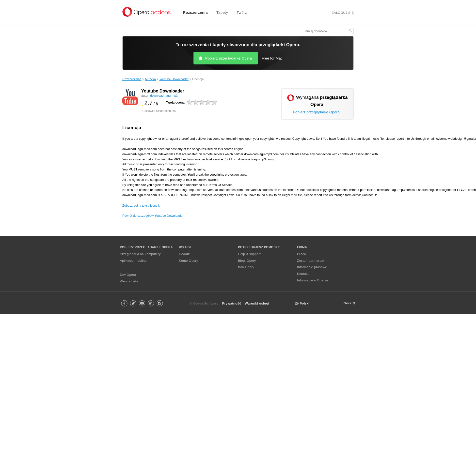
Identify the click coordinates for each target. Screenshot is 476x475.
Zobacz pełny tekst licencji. (141, 206)
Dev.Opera (128, 275)
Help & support (249, 254)
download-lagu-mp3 (164, 96)
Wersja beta (129, 281)
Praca (301, 254)
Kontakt (303, 274)
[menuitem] (192, 12)
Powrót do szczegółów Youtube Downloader (153, 216)
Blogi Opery (247, 261)
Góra (348, 303)
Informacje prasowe (312, 267)
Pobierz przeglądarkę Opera (229, 58)
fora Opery (246, 267)
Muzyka (150, 79)
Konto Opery (189, 261)
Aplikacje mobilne (133, 261)
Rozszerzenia (195, 12)
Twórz (242, 12)
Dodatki (185, 254)
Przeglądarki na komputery (140, 254)
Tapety (222, 12)
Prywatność (232, 303)
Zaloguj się (343, 13)
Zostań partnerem (311, 261)
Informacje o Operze (313, 280)
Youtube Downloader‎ (174, 79)
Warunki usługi (257, 303)
